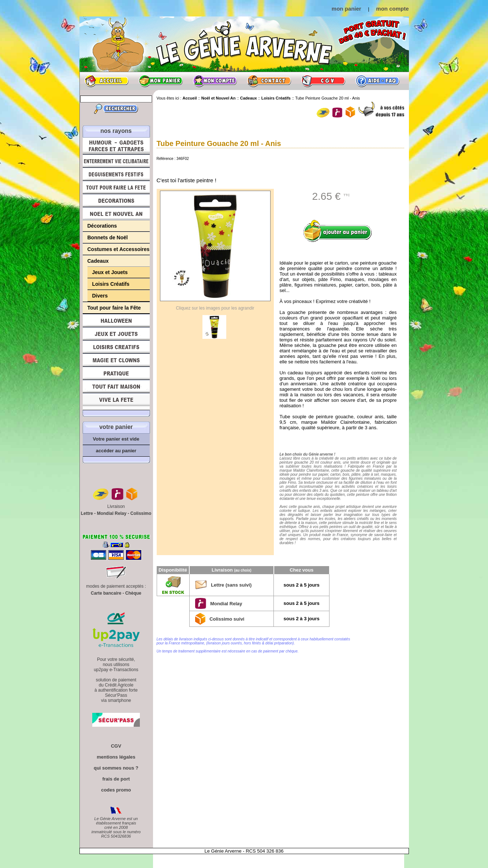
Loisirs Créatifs (111, 284)
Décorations (116, 201)
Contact (269, 81)
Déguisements (116, 174)
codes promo (116, 790)
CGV (323, 81)
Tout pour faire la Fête (116, 187)
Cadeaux (98, 261)
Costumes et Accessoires (119, 249)
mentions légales (116, 757)
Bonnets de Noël (108, 237)
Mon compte (215, 81)
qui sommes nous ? (116, 768)
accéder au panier (116, 451)
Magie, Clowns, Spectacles (116, 360)
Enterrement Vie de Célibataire (116, 161)
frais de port (116, 779)
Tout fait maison (116, 386)
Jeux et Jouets (110, 272)
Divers (100, 296)
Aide (377, 81)
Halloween (116, 321)
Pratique (116, 373)
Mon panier (161, 81)
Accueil (107, 81)
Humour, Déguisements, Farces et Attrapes (116, 146)
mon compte (392, 9)
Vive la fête (116, 402)
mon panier (347, 9)
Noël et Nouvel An (116, 214)
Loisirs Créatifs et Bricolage (116, 347)
